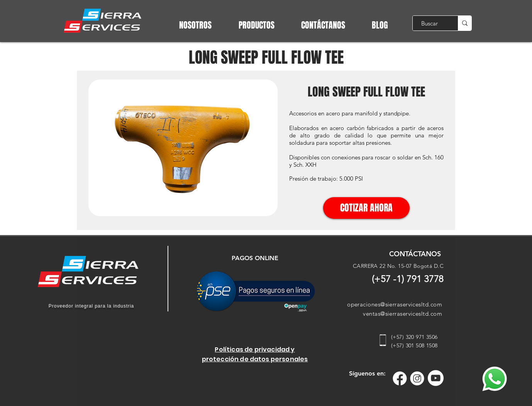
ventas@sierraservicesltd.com (402, 314)
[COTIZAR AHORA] (366, 208)
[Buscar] (429, 23)
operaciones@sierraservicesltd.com (395, 304)
